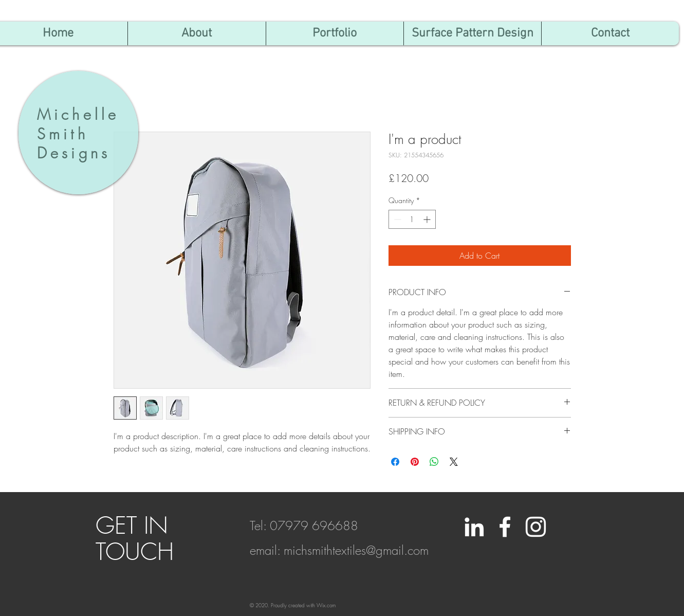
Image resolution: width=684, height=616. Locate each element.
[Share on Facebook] (395, 462)
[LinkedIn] (474, 527)
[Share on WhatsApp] (434, 462)
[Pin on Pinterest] (415, 462)
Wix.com (326, 605)
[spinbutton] (412, 219)
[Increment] (428, 219)
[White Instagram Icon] (536, 527)
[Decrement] (396, 219)
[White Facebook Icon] (505, 527)
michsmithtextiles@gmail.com (356, 550)
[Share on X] (454, 462)
